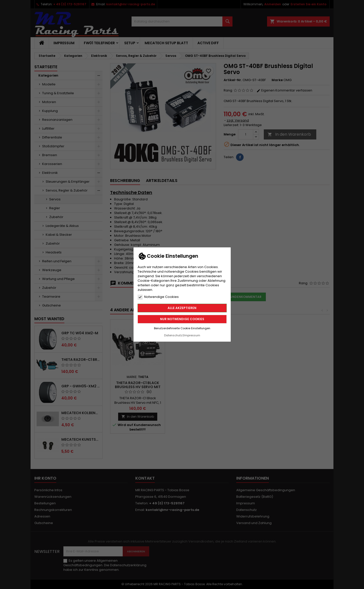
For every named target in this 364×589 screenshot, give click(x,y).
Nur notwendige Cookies (182, 319)
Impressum (192, 335)
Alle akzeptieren (182, 308)
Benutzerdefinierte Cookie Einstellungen (182, 328)
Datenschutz (173, 335)
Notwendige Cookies (158, 297)
